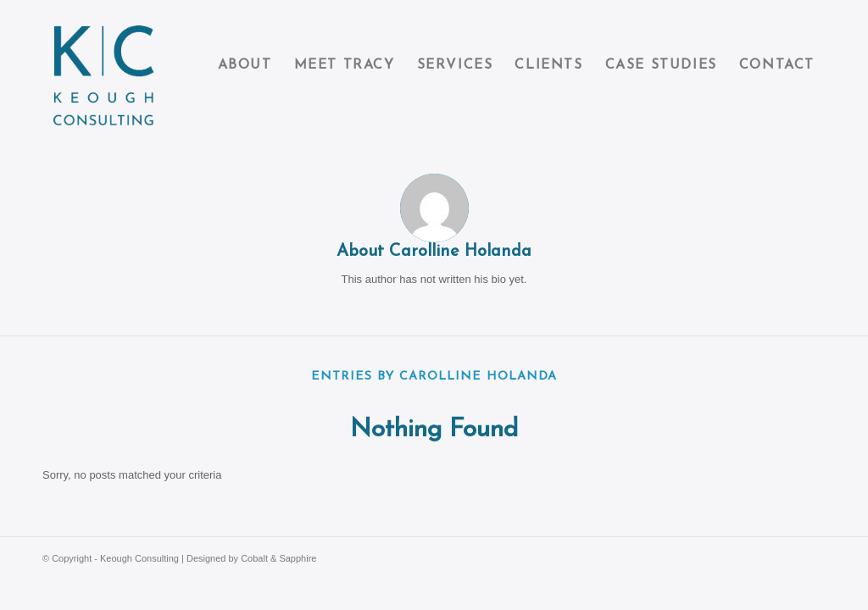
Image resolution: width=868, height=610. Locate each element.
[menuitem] (245, 66)
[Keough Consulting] (103, 66)
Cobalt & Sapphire (278, 558)
